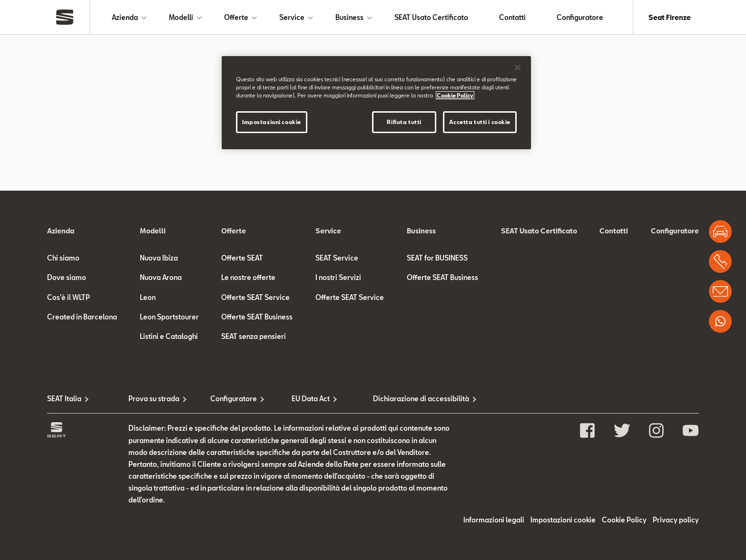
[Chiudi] (518, 68)
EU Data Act (311, 399)
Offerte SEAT (242, 258)
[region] (376, 103)
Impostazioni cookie (563, 520)
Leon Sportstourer (169, 317)
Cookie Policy (624, 520)
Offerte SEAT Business (257, 317)
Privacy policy (676, 520)
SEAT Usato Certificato (431, 17)
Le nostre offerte (248, 277)
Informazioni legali (494, 520)
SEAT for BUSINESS (437, 258)
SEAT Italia (64, 399)
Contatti (512, 17)
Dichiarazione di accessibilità (414, 399)
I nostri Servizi (338, 277)
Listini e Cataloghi (169, 336)
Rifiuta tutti (404, 122)
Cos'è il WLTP (69, 297)
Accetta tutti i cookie (480, 122)
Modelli (181, 17)
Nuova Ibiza (159, 258)
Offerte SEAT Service (255, 297)
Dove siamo (67, 277)
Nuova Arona (161, 277)
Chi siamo (63, 258)
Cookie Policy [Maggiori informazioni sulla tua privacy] (455, 95)
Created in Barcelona (82, 317)
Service (292, 17)
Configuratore (580, 17)
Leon (148, 297)
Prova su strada (154, 399)
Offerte (236, 17)
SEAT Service (337, 258)
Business (349, 17)
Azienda (125, 17)
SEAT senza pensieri (254, 336)
